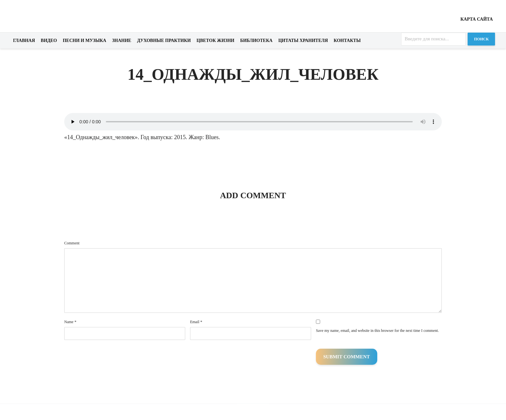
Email (196, 322)
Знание (122, 41)
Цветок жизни (215, 41)
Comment (72, 243)
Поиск (481, 39)
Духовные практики (164, 41)
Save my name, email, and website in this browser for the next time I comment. (377, 331)
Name (70, 322)
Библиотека (256, 41)
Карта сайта (477, 19)
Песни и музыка (84, 41)
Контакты (347, 41)
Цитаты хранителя (303, 41)
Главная (24, 41)
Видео (49, 41)
